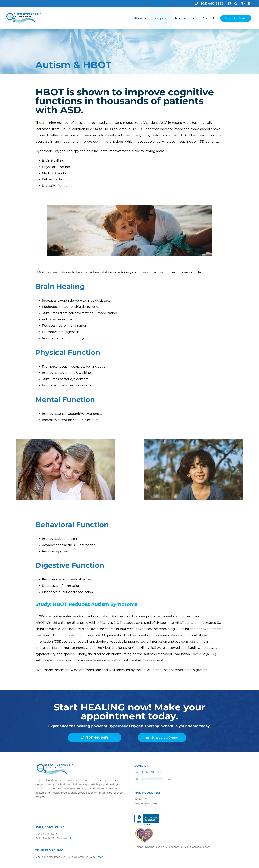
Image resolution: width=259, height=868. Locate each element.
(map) (67, 838)
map (101, 857)
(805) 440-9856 (151, 772)
